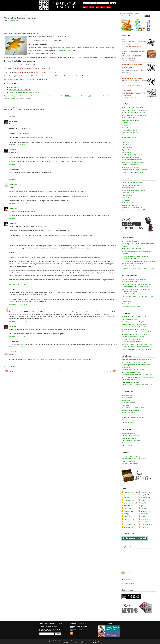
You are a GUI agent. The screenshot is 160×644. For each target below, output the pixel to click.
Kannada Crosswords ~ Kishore (132, 339)
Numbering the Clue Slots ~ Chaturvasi (134, 329)
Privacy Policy (78, 642)
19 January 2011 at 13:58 (18, 203)
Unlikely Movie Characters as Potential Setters (136, 251)
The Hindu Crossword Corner (131, 456)
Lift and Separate (14, 87)
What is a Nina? (127, 367)
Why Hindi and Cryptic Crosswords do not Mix (136, 360)
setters (126, 516)
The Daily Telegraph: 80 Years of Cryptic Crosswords (138, 261)
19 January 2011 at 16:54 (18, 285)
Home (86, 7)
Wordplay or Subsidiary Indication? (20, 90)
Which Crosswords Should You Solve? (134, 113)
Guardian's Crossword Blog (130, 410)
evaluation (127, 506)
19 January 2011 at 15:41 (18, 218)
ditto (142, 503)
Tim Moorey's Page (128, 420)
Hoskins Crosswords (128, 413)
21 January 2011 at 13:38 (18, 362)
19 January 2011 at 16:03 (18, 238)
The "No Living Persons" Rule (131, 380)
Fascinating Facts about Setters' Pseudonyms (136, 365)
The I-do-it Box (126, 443)
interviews (144, 511)
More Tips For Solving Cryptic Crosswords (135, 110)
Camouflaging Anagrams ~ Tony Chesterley (135, 322)
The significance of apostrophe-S (132, 185)
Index (109, 7)
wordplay (14, 21)
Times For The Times (128, 461)
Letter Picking (126, 142)
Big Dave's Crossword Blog (130, 463)
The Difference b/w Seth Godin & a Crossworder (137, 375)
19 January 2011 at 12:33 (18, 179)
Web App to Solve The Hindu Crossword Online (137, 284)
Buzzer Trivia (126, 299)
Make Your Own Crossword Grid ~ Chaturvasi (136, 327)
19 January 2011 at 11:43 (18, 164)
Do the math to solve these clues (132, 207)
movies (143, 514)
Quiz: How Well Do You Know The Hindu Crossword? (138, 296)
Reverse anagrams (128, 188)
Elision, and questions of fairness (132, 183)
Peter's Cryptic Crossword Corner (132, 417)
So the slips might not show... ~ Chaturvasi (135, 334)
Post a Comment (10, 366)
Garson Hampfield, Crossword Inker (133, 264)
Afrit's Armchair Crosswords (130, 241)
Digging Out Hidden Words (130, 120)
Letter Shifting (126, 145)
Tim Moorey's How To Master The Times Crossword (138, 244)
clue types (144, 498)
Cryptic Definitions (127, 150)
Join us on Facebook (79, 630)
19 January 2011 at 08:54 (18, 145)
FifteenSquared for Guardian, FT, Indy (134, 459)
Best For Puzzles (127, 398)
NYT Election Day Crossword (131, 372)
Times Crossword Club (129, 438)
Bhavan (11, 121)
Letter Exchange (127, 147)
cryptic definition (67, 50)
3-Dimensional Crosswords (130, 382)
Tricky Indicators (127, 195)
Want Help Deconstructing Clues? (132, 172)
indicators (127, 511)
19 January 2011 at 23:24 (18, 321)
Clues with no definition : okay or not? (21, 18)
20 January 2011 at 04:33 (18, 336)
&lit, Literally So (127, 152)
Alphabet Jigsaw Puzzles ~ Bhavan (133, 337)
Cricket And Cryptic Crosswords (132, 160)
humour (143, 508)
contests (144, 500)
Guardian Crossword (128, 433)
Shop (103, 7)
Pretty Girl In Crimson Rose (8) (131, 249)
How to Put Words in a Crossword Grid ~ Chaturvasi (138, 332)
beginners (144, 492)
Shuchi (14, 108)
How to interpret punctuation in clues (133, 190)
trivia (142, 522)
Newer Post (111, 372)
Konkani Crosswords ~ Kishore (131, 342)
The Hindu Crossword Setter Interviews (134, 279)
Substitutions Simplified (129, 137)
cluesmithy (127, 500)
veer (10, 309)
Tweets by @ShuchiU (128, 583)
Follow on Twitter (79, 627)
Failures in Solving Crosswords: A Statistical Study (137, 385)
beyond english (129, 495)
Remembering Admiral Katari (131, 282)
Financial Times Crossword (130, 436)
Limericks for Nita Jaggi (129, 294)
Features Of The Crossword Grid (132, 165)
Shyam (11, 184)
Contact (66, 642)
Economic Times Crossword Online (133, 370)
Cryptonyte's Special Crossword (132, 306)
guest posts (128, 508)
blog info (144, 495)
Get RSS (75, 633)
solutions (144, 516)
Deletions (125, 135)
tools (126, 522)
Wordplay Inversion (128, 203)
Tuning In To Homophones (130, 132)
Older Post (10, 372)
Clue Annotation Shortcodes (130, 167)
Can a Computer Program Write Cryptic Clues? (136, 362)
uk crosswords (129, 525)
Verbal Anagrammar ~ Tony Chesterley (134, 324)
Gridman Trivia (126, 301)
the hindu (144, 519)
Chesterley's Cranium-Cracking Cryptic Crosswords (138, 268)
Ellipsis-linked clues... (128, 193)
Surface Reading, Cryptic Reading (132, 155)
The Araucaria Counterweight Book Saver (135, 256)
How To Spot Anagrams (129, 118)
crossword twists (129, 503)
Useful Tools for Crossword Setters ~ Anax (135, 317)
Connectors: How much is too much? (133, 210)
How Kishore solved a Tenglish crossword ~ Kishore (138, 344)
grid (142, 506)
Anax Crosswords (127, 395)
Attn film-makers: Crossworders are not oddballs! (137, 266)
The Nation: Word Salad (129, 422)
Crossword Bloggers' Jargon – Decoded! (134, 170)
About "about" (126, 198)
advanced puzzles (130, 492)
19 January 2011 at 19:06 (18, 304)
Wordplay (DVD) (127, 246)
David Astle (125, 405)
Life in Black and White (129, 259)
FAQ (97, 7)
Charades (125, 122)
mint (125, 514)
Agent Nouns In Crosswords (131, 157)
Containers (125, 125)
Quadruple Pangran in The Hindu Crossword (136, 289)
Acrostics (125, 140)
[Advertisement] (30, 27)
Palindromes (126, 200)
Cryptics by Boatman (128, 403)
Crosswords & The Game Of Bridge (133, 162)
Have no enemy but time (129, 205)
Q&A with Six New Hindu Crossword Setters (136, 287)
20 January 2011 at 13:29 (18, 347)
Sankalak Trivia (127, 304)
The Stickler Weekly (128, 445)
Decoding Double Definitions (131, 130)
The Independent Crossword (131, 440)
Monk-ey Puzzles (127, 415)
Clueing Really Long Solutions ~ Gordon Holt (136, 347)
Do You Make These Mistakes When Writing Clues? (138, 377)
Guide (92, 7)
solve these (128, 519)
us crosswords (146, 525)
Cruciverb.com (126, 400)
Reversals (125, 128)
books (126, 498)
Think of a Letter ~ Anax (129, 319)
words (143, 527)
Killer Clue (125, 254)
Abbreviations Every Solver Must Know (134, 115)
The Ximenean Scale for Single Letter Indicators (24, 92)
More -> (139, 46)
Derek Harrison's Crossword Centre (133, 408)
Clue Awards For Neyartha (130, 291)
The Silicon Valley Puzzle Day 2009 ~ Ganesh (136, 349)
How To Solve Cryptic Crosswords (132, 108)
